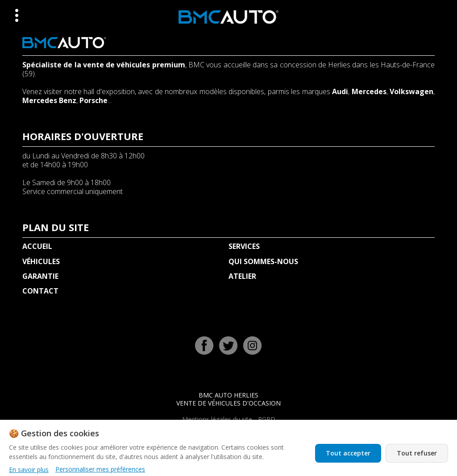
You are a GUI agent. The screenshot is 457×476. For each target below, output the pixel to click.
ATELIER (242, 276)
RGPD (267, 419)
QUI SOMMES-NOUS (263, 261)
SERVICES (244, 246)
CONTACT (40, 291)
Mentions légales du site (217, 419)
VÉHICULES (41, 261)
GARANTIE (40, 276)
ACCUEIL (37, 246)
